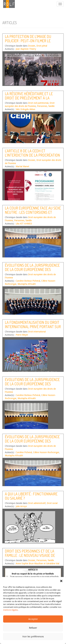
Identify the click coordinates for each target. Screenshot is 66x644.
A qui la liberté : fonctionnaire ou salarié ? (31, 496)
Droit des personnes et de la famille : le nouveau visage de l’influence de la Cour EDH (30, 555)
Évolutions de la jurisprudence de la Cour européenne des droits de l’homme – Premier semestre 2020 (32, 271)
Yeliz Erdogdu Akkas (25, 109)
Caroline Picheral (24, 452)
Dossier (32, 46)
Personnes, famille (46, 106)
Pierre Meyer (22, 335)
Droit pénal (42, 46)
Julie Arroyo (21, 506)
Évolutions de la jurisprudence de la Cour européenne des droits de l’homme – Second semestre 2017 (32, 443)
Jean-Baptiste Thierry (26, 49)
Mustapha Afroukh (27, 284)
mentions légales (10, 610)
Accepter (33, 619)
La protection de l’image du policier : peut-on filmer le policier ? (28, 41)
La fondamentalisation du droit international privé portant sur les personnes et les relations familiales (33, 329)
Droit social (52, 503)
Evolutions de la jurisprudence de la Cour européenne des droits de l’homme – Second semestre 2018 (32, 386)
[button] (61, 581)
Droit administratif (37, 503)
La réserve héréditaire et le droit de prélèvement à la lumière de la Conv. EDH (29, 98)
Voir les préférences (33, 637)
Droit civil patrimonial (38, 103)
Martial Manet (22, 166)
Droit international (37, 332)
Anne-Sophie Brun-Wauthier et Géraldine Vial (37, 563)
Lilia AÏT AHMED (24, 224)
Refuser (33, 628)
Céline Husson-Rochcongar (46, 452)
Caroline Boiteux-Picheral (28, 281)
